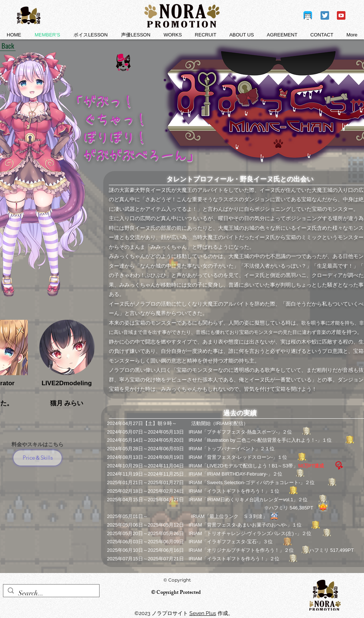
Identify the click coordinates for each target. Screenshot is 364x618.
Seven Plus (203, 613)
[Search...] (51, 593)
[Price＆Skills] (38, 458)
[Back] (8, 45)
